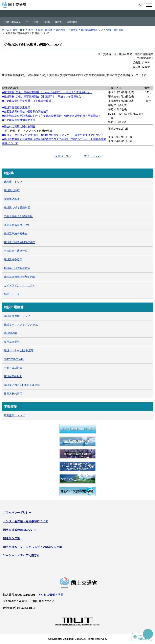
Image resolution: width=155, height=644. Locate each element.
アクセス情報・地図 (51, 595)
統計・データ (12, 294)
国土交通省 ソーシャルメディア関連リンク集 (33, 547)
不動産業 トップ (14, 415)
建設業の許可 (12, 190)
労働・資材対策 (115, 30)
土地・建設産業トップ (16, 22)
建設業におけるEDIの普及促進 (22, 385)
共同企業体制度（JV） (17, 225)
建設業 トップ (13, 182)
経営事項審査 (12, 199)
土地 (36, 22)
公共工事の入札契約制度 (18, 216)
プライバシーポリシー (17, 512)
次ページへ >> (93, 156)
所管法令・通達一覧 (16, 251)
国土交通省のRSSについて (20, 530)
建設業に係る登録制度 (17, 208)
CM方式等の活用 (14, 359)
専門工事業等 (12, 342)
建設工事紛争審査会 (16, 234)
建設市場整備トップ (92, 30)
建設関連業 (10, 333)
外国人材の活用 (13, 394)
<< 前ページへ (63, 156)
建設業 (59, 22)
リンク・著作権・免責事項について (26, 521)
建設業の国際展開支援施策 (20, 242)
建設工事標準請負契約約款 (20, 277)
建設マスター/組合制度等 (19, 350)
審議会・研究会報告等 (17, 268)
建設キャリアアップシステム (21, 325)
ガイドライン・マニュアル (20, 285)
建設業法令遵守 (13, 259)
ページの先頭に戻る (144, 637)
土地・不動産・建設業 (40, 30)
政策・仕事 (19, 30)
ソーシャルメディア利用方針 (21, 555)
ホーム (6, 30)
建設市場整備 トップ (17, 316)
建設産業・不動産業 (67, 30)
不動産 (46, 22)
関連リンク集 (12, 538)
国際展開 (72, 22)
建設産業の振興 (13, 376)
